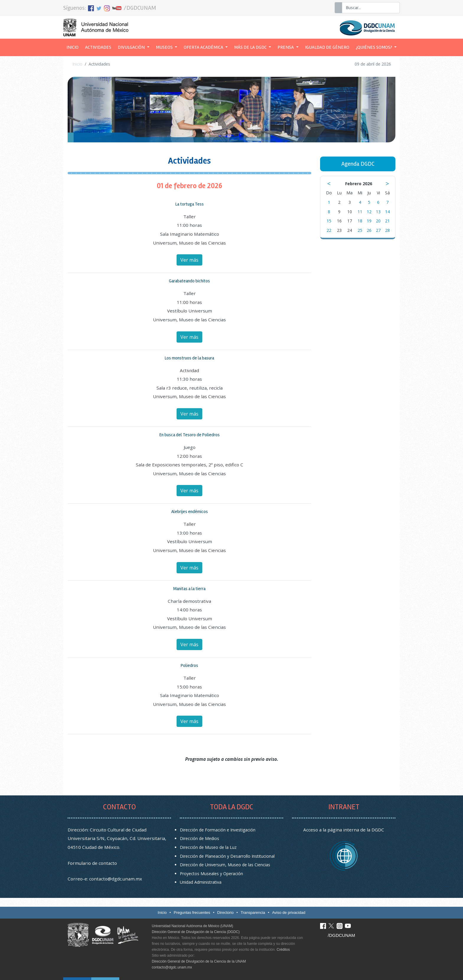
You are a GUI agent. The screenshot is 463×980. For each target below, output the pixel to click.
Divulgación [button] (132, 47)
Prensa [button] (286, 47)
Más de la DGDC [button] (251, 47)
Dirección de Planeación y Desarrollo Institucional (227, 856)
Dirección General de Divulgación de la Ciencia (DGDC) (196, 932)
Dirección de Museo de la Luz (208, 847)
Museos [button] (165, 47)
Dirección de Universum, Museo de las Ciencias (225, 865)
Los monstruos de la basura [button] (189, 358)
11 (360, 212)
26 (369, 230)
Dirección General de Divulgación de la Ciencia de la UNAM (199, 961)
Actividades (98, 47)
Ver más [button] (189, 260)
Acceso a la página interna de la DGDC (344, 830)
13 (378, 212)
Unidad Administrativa (201, 882)
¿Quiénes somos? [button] (374, 47)
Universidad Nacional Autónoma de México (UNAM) (192, 926)
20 (378, 221)
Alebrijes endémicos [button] (190, 512)
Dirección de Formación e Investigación (218, 830)
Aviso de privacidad (289, 913)
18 (360, 221)
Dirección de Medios (199, 838)
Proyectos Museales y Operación (211, 874)
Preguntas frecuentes (192, 913)
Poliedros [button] (189, 665)
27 (378, 230)
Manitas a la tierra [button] (189, 589)
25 (360, 230)
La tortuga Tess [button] (190, 204)
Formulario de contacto (92, 863)
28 (387, 230)
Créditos (283, 950)
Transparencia (253, 913)
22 (329, 230)
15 (329, 221)
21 (387, 221)
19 (369, 221)
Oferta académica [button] (204, 47)
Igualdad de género (327, 47)
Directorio (226, 913)
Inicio (74, 47)
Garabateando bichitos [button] (189, 281)
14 (387, 212)
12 (369, 212)
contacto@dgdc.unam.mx (116, 879)
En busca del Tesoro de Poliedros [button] (190, 435)
